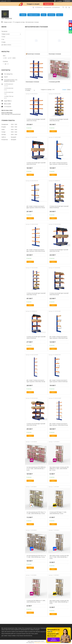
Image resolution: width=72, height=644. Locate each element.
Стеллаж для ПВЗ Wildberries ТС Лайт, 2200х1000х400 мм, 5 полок (36, 601)
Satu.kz (43, 641)
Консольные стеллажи (32, 82)
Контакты (51, 15)
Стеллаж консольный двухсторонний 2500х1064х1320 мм (36, 424)
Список (69, 89)
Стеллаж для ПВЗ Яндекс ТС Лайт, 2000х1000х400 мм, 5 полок (58, 513)
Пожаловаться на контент (40, 643)
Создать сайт (3, 1)
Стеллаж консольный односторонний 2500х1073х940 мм (36, 337)
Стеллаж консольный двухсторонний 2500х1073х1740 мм (36, 120)
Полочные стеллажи (55, 54)
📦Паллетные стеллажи (33, 54)
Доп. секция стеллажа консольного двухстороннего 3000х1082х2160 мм (36, 250)
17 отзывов (59, 1)
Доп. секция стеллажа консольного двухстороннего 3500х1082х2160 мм (59, 424)
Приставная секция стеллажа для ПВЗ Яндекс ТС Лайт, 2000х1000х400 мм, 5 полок (59, 602)
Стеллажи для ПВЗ (54, 82)
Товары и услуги (33, 15)
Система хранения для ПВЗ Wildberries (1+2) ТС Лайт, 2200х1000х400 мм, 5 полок (36, 469)
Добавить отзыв (66, 7)
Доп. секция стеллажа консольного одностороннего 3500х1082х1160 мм (36, 381)
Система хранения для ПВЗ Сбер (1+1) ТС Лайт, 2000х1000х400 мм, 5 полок (36, 513)
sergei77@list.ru (8, 101)
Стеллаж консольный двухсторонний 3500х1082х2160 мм (59, 120)
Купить (30, 131)
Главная (23, 15)
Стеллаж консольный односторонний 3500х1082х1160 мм (36, 294)
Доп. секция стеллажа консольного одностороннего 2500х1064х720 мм (58, 337)
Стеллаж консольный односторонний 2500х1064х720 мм (59, 294)
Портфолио (4, 31)
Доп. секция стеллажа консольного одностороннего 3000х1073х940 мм (58, 381)
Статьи (3, 37)
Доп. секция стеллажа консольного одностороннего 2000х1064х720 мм (58, 163)
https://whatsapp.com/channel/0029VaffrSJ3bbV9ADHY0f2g (11, 114)
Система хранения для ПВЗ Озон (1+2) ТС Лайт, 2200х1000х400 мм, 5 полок (36, 556)
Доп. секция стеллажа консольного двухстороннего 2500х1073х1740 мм (36, 207)
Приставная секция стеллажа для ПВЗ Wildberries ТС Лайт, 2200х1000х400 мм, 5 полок (59, 469)
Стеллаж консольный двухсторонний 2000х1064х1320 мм (59, 250)
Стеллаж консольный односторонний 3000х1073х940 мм (59, 207)
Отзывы (3, 42)
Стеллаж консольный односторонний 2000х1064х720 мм (36, 163)
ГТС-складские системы (19, 22)
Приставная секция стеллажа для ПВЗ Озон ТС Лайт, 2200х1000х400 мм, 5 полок (59, 557)
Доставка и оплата (6, 45)
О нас (44, 15)
